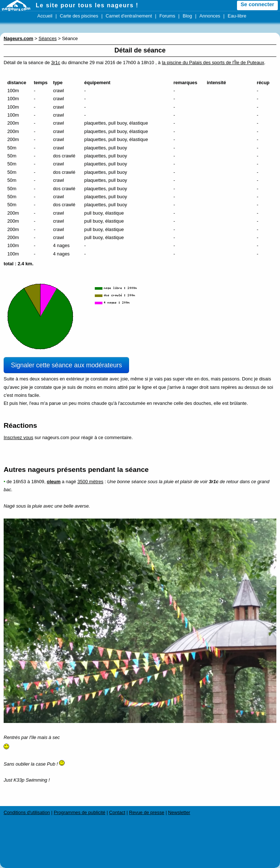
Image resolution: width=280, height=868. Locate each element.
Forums (167, 16)
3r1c (56, 62)
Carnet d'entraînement (129, 16)
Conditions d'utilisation (27, 812)
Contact (117, 812)
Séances (48, 38)
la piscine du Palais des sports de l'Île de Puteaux (213, 62)
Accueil (45, 16)
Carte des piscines (79, 16)
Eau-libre (237, 16)
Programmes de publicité (79, 812)
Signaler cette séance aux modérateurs (66, 365)
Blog (187, 16)
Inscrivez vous (18, 437)
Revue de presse (147, 812)
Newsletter (179, 812)
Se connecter (257, 4)
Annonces (210, 16)
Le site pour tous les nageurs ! (87, 5)
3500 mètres (90, 482)
